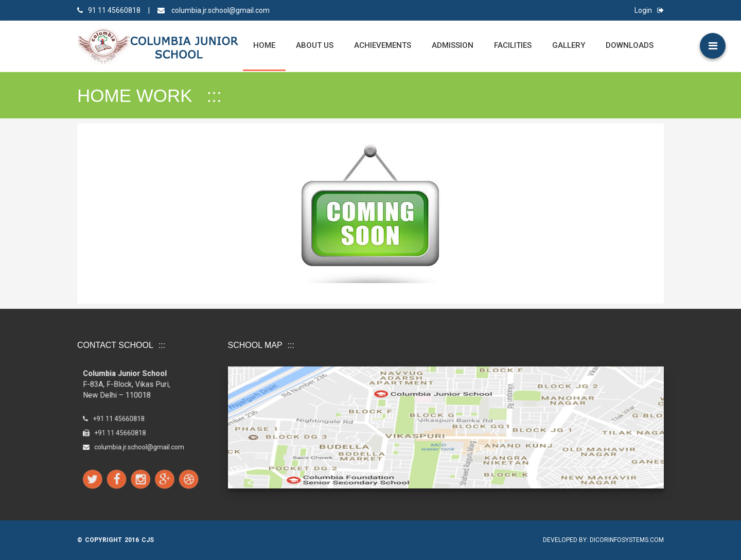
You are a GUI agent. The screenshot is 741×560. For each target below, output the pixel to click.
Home (264, 45)
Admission (453, 45)
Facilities (513, 45)
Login (649, 10)
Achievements (383, 45)
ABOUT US (315, 45)
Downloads (630, 45)
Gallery (569, 45)
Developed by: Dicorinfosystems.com (603, 540)
